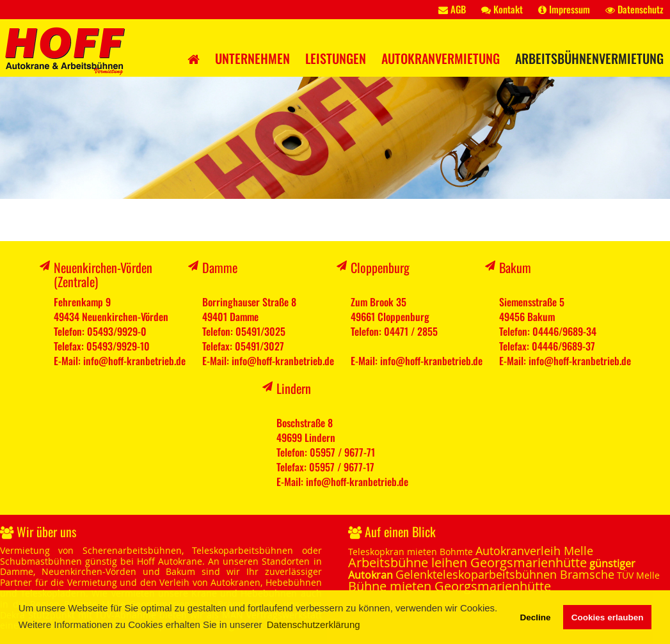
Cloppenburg (380, 267)
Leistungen (336, 58)
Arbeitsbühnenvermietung (589, 58)
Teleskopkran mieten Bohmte (411, 552)
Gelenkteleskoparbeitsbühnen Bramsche (505, 574)
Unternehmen (252, 58)
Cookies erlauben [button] (608, 617)
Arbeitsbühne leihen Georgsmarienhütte (467, 562)
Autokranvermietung (441, 58)
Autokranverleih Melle (534, 551)
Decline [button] (535, 617)
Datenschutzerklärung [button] (314, 624)
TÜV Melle (638, 575)
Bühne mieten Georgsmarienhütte (450, 586)
